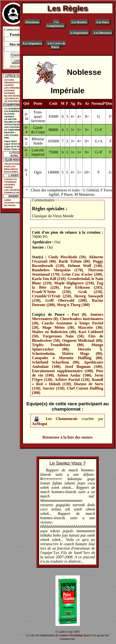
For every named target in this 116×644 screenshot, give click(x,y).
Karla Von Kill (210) (49, 279)
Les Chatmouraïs (62, 418)
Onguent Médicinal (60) (82, 340)
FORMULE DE (12, 192)
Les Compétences (55, 24)
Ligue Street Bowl (14, 144)
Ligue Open (10, 141)
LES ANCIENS (12, 190)
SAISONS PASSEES (10, 92)
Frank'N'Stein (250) (51, 292)
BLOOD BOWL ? (13, 96)
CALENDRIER (12, 111)
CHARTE (9, 85)
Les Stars (103, 22)
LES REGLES (11, 98)
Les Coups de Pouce (57, 45)
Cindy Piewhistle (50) (67, 257)
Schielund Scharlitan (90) (55, 362)
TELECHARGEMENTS (14, 164)
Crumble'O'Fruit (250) (51, 296)
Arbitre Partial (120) (72, 380)
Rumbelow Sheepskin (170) (57, 270)
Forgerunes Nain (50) (63, 336)
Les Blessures (103, 33)
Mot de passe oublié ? (19, 66)
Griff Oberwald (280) (66, 300)
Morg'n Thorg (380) (73, 305)
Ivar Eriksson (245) (83, 287)
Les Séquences (32, 43)
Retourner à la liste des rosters (68, 437)
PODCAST (10, 166)
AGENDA (9, 116)
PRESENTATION (13, 82)
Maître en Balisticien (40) (54, 332)
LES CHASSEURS (14, 127)
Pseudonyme (19, 35)
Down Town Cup (13, 149)
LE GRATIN (10, 119)
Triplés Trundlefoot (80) (58, 345)
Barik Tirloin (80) (74, 261)
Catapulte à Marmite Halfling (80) (67, 358)
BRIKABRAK (11, 169)
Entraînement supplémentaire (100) (62, 371)
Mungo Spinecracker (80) (68, 347)
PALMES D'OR (12, 122)
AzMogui (39, 424)
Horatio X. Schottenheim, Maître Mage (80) (68, 351)
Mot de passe (19, 44)
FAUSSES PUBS (13, 203)
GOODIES (10, 185)
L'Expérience (79, 33)
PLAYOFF (9, 114)
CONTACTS (10, 179)
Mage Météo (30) (58, 327)
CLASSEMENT (12, 108)
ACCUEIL (9, 80)
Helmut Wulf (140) (85, 266)
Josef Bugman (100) (84, 367)
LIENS (7, 200)
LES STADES (11, 135)
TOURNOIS (10, 182)
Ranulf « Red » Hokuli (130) (68, 382)
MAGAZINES (11, 172)
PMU (7, 138)
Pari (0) (79, 314)
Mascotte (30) (90, 327)
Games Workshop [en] (74, 635)
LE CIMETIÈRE (12, 130)
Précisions (32, 22)
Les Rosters (79, 22)
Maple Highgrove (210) (74, 283)
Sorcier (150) (54, 388)
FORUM (8, 187)
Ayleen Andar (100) (74, 375)
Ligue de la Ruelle (14, 146)
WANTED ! (10, 132)
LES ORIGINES (12, 88)
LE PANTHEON (12, 101)
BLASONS (10, 205)
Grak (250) (90, 292)
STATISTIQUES (12, 124)
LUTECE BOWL (15, 154)
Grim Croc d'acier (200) (82, 274)
